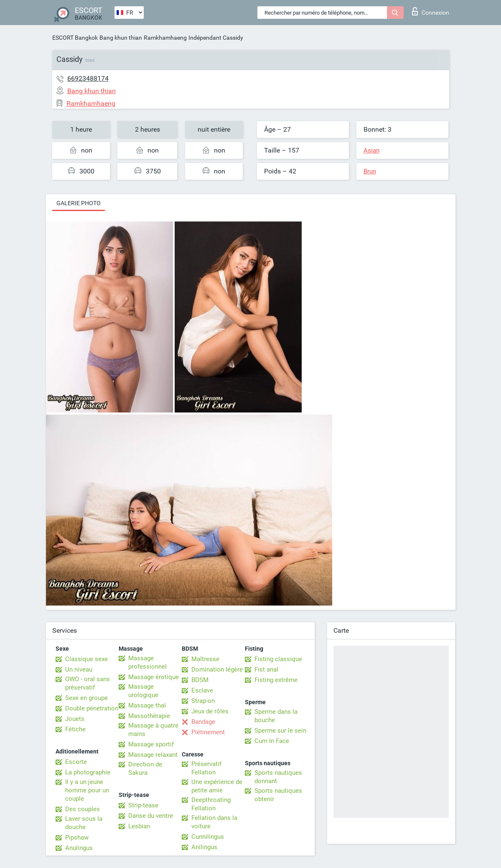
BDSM (200, 680)
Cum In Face (272, 741)
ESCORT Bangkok (75, 38)
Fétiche (75, 729)
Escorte (76, 762)
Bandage (203, 722)
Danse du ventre (151, 816)
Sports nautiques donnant (278, 777)
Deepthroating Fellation (211, 804)
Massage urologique (143, 691)
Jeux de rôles (210, 711)
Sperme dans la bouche (276, 716)
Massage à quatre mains (153, 730)
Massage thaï (147, 705)
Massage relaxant (153, 755)
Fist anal (266, 669)
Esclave (202, 690)
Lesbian (139, 826)
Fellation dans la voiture (214, 822)
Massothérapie (149, 716)
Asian (371, 150)
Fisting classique (278, 659)
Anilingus (204, 847)
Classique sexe (86, 659)
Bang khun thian (121, 38)
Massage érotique (154, 677)
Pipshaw (77, 837)
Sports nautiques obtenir (278, 795)
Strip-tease (143, 805)
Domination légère (217, 669)
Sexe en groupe (86, 698)
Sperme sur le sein (280, 731)
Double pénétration (92, 708)
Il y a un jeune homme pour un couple (87, 790)
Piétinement (208, 732)
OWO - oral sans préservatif (88, 683)
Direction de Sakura (145, 769)
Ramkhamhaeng (165, 38)
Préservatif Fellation (206, 768)
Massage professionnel (148, 662)
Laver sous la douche (84, 823)
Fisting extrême (276, 680)
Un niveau (79, 669)
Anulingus (79, 848)
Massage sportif (151, 744)
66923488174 (88, 78)
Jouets (75, 719)
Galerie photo (79, 203)
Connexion (431, 11)
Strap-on (203, 701)
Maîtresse (205, 659)
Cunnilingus (208, 837)
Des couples (83, 809)
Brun (370, 171)
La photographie (88, 772)
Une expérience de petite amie (217, 786)
